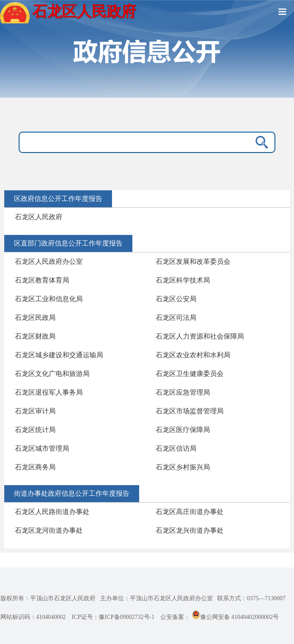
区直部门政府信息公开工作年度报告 (68, 243)
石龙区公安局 (176, 299)
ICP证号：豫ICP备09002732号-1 (113, 617)
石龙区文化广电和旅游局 (52, 374)
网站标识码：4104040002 (33, 617)
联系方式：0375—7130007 (251, 598)
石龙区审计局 (35, 411)
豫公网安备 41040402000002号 (235, 617)
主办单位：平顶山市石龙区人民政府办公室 (157, 598)
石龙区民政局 (35, 318)
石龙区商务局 (35, 467)
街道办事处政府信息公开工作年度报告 (72, 493)
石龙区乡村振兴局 (183, 467)
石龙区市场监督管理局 (190, 411)
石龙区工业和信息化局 (49, 299)
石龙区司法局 (176, 318)
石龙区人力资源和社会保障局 (200, 336)
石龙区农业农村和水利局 (193, 355)
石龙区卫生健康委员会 (190, 374)
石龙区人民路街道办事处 (52, 512)
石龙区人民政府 (39, 217)
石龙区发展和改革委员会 (193, 261)
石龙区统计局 (35, 430)
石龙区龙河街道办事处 (49, 530)
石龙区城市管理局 (42, 448)
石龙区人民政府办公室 (49, 261)
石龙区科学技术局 (183, 280)
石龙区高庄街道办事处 (190, 512)
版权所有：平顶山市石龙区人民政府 (48, 598)
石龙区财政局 (35, 336)
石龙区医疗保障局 (183, 430)
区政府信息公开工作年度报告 (58, 199)
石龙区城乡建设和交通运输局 (59, 355)
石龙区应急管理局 (183, 392)
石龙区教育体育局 (42, 280)
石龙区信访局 (176, 448)
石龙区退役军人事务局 (49, 392)
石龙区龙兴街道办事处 (190, 530)
